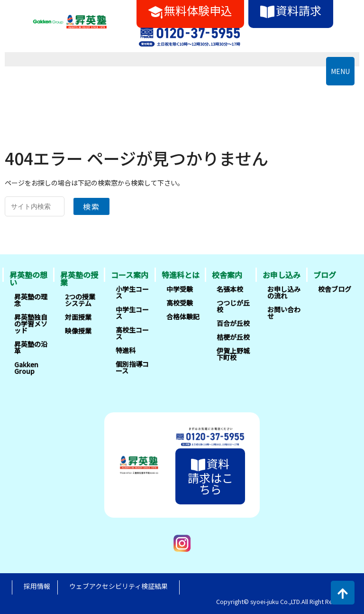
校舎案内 (227, 275)
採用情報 (37, 586)
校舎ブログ (335, 289)
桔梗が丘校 (233, 337)
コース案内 (130, 275)
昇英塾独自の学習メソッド (31, 324)
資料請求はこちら (210, 476)
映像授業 (78, 331)
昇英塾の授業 (79, 279)
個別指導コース (132, 367)
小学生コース (132, 292)
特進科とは (181, 275)
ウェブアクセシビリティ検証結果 (118, 586)
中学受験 (180, 289)
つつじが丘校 (233, 306)
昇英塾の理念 (31, 300)
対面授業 (78, 317)
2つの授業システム (80, 300)
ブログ (325, 275)
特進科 (126, 350)
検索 (91, 206)
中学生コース (132, 313)
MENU (340, 71)
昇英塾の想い (28, 279)
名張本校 (230, 289)
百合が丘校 (233, 323)
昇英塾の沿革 (31, 347)
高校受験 (180, 303)
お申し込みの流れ (284, 292)
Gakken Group (26, 368)
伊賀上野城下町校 (233, 354)
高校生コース (132, 333)
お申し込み (282, 275)
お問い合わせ (284, 313)
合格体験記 (183, 316)
